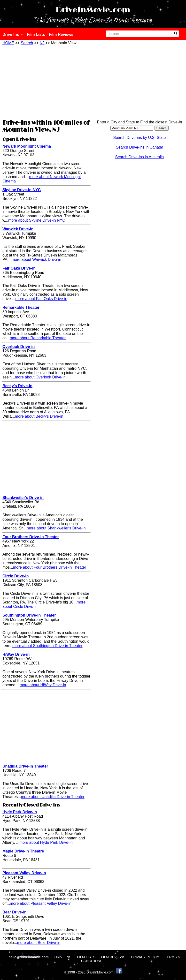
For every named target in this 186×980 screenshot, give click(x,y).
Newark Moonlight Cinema (27, 146)
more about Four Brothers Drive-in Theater (50, 567)
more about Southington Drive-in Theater (47, 646)
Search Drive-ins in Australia (140, 157)
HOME (8, 43)
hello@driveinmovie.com (29, 957)
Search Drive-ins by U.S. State (140, 138)
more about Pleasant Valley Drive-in (41, 903)
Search (27, 43)
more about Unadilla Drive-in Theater (53, 797)
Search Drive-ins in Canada (139, 147)
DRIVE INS (63, 957)
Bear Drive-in (15, 912)
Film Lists (36, 34)
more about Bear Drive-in (39, 943)
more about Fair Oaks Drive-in (41, 299)
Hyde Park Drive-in (20, 812)
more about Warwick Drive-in (36, 260)
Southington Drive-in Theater (29, 615)
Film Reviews (61, 34)
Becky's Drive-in (17, 386)
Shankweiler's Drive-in (23, 498)
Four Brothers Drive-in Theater (31, 537)
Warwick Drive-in (18, 229)
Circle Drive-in (15, 576)
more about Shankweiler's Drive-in (56, 528)
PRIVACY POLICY (145, 957)
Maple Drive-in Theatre (23, 851)
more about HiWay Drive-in (43, 685)
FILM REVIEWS (113, 957)
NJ (42, 43)
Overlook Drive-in (19, 347)
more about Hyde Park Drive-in (46, 842)
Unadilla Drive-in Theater (25, 766)
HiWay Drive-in (16, 654)
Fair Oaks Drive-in (19, 268)
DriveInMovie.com (93, 10)
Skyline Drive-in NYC (22, 190)
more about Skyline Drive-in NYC (37, 220)
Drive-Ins (13, 34)
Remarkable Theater (21, 307)
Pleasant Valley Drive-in (24, 873)
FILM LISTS (86, 957)
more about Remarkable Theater (38, 338)
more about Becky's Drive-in (39, 416)
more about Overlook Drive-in (40, 377)
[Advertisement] (46, 82)
